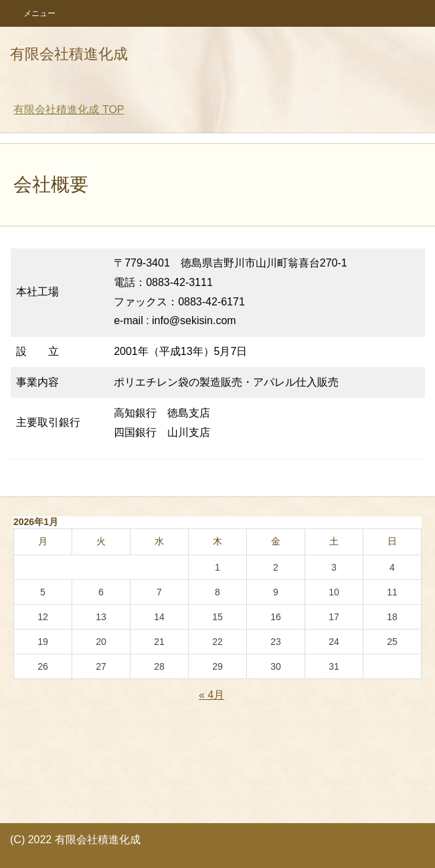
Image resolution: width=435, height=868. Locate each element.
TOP (69, 110)
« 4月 (211, 695)
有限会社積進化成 (69, 54)
